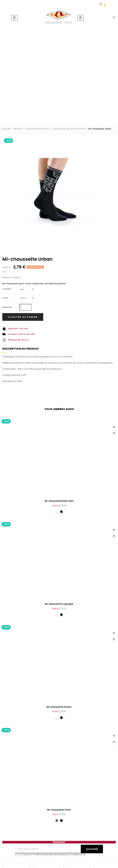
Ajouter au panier (23, 317)
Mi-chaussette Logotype (59, 604)
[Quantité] (25, 307)
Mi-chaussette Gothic (59, 707)
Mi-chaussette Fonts (59, 810)
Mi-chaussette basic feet (59, 501)
